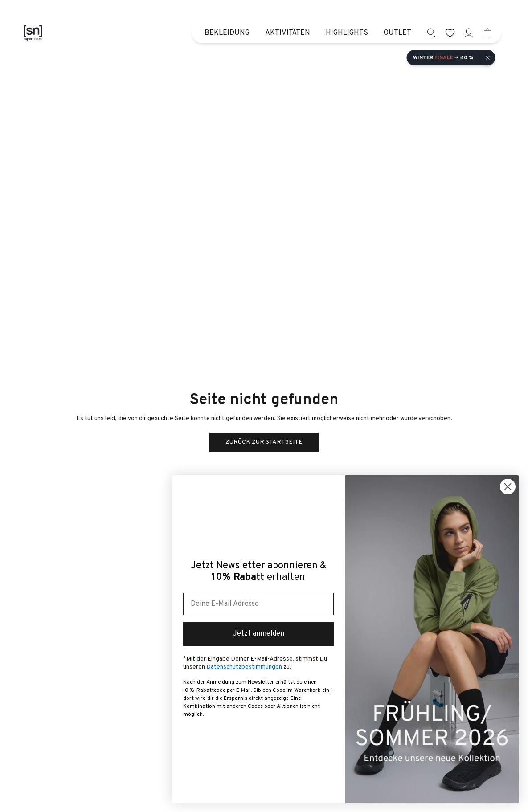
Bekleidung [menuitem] (227, 33)
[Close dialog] (508, 487)
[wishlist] (450, 33)
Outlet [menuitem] (397, 33)
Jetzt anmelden (259, 634)
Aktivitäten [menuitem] (288, 33)
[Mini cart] (488, 33)
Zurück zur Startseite (264, 442)
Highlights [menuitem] (347, 33)
